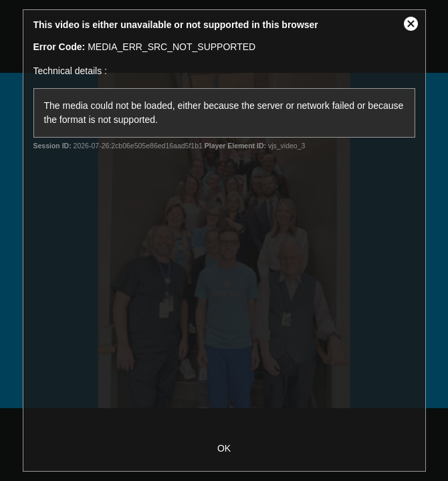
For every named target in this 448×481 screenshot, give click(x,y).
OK (224, 448)
